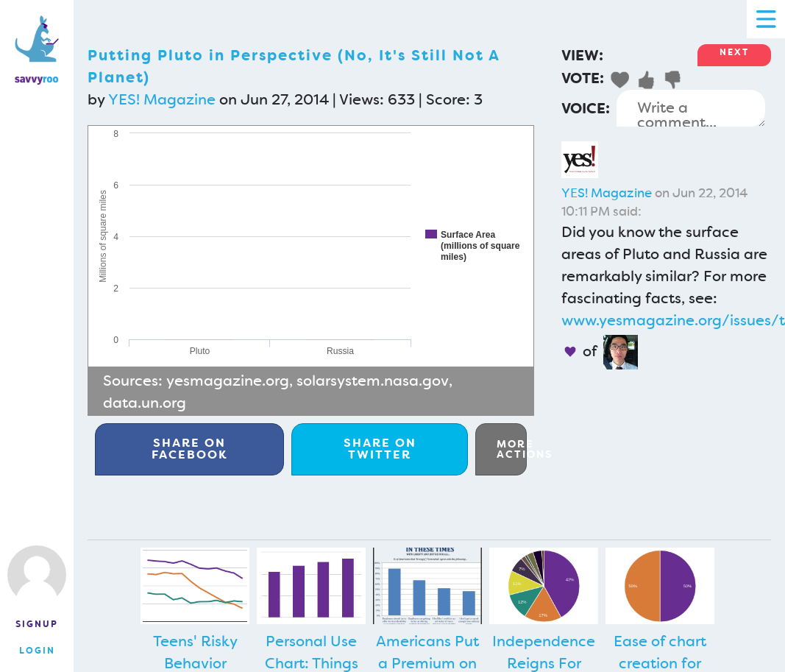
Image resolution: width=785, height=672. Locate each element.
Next (734, 52)
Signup (37, 624)
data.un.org (145, 403)
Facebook (190, 449)
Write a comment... (691, 108)
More (512, 449)
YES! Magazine (162, 99)
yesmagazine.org (228, 381)
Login (37, 651)
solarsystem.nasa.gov (373, 381)
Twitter (380, 449)
